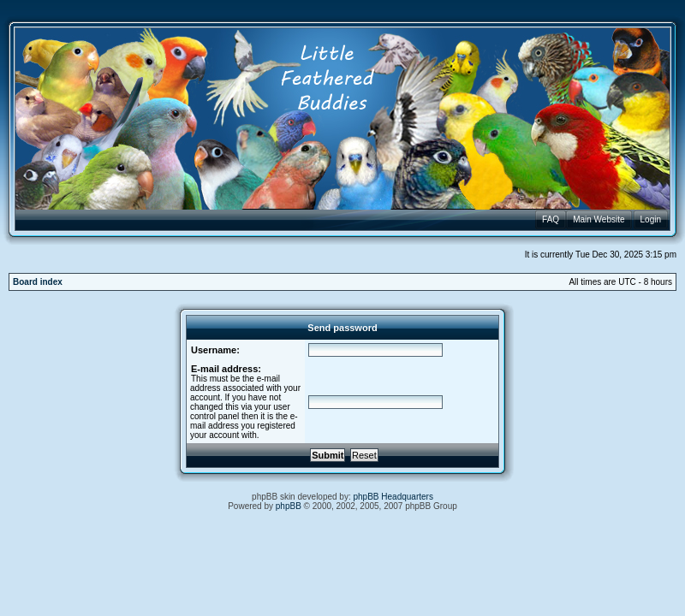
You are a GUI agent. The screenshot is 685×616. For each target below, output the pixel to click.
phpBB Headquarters (393, 497)
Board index (38, 282)
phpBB (289, 506)
